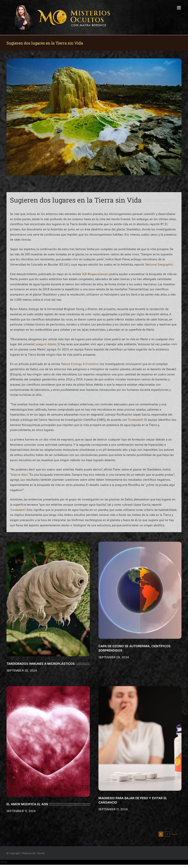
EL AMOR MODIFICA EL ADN (27, 804)
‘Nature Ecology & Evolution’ (80, 364)
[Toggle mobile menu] (179, 8)
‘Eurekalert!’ (135, 420)
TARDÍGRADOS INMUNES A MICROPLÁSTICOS (41, 664)
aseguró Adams (46, 344)
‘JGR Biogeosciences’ (95, 274)
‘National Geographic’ (159, 264)
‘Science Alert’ (19, 475)
